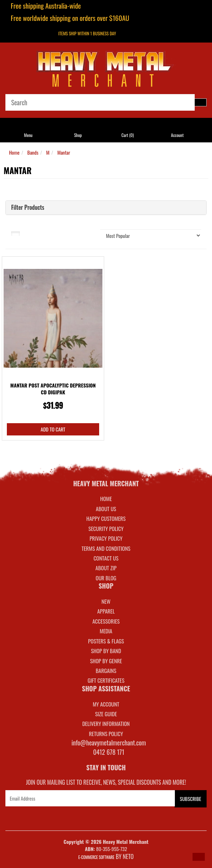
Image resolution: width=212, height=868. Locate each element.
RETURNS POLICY (106, 734)
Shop (78, 135)
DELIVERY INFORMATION (106, 723)
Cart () (128, 135)
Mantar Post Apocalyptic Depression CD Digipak (53, 389)
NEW (106, 601)
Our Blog (106, 578)
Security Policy (106, 528)
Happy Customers (106, 518)
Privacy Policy (106, 538)
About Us (106, 509)
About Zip (106, 568)
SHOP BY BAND (106, 651)
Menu (28, 135)
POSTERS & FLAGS (106, 641)
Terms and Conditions (106, 548)
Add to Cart (53, 429)
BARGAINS (106, 670)
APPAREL (106, 611)
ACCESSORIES (106, 621)
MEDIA (106, 631)
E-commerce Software (96, 857)
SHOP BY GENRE (106, 661)
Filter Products (28, 208)
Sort (82, 233)
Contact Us (106, 558)
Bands (33, 152)
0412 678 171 (109, 752)
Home (14, 152)
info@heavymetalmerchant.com (109, 743)
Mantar (64, 152)
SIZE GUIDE (106, 714)
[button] (199, 857)
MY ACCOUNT (106, 704)
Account (177, 135)
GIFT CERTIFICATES (106, 680)
